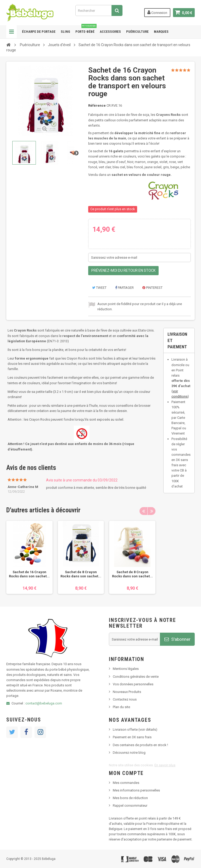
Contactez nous (125, 699)
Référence (97, 105)
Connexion (157, 12)
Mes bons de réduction (130, 798)
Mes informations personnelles (136, 790)
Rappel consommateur (130, 805)
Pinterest (152, 288)
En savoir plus (165, 765)
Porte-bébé (86, 29)
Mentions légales (126, 669)
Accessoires (110, 32)
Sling (65, 32)
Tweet (99, 288)
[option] (29, 557)
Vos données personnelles (133, 684)
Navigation (12, 32)
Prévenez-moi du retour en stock (123, 270)
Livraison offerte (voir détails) (135, 729)
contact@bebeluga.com (44, 703)
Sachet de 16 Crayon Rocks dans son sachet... (29, 574)
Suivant (76, 153)
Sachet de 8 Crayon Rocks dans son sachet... (81, 574)
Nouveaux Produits (127, 692)
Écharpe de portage (39, 32)
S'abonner (177, 639)
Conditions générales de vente (136, 677)
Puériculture (137, 32)
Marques (161, 32)
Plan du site (121, 707)
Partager (124, 288)
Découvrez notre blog (129, 753)
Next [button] (152, 511)
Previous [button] (143, 511)
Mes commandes (126, 783)
